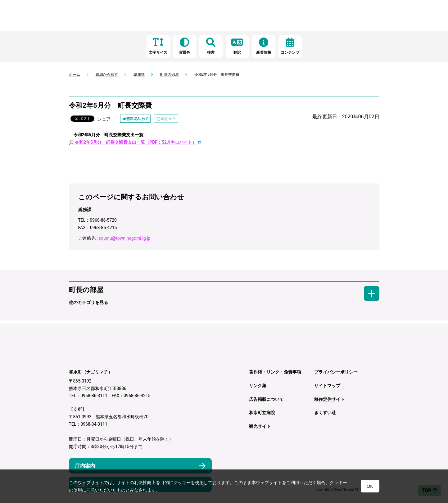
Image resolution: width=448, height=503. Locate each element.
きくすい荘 (325, 413)
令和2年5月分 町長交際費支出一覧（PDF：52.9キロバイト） (135, 142)
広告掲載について (266, 399)
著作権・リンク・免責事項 (275, 372)
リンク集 (258, 386)
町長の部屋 (170, 75)
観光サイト (260, 426)
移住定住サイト (329, 399)
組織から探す (107, 75)
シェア (104, 119)
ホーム (75, 75)
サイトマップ (327, 386)
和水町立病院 (262, 413)
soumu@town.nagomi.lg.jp (125, 238)
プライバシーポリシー (336, 372)
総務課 (139, 75)
